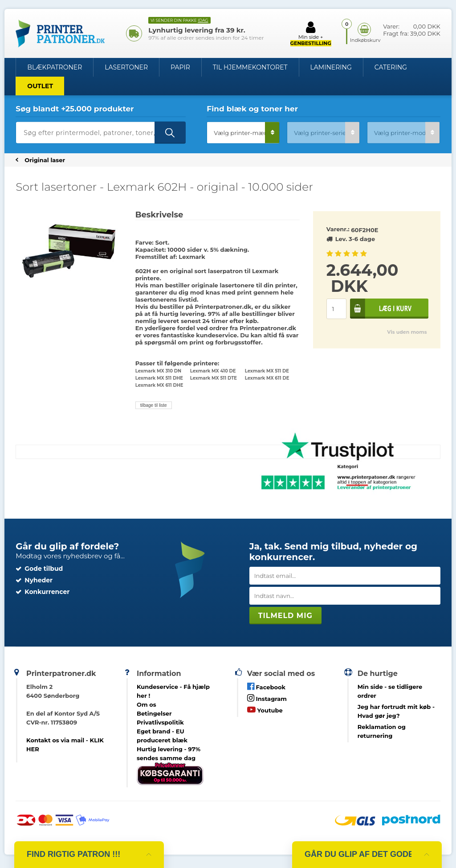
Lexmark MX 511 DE (267, 371)
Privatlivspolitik (160, 722)
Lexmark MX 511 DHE (159, 378)
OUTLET (40, 86)
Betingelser (154, 713)
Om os (147, 704)
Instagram (267, 698)
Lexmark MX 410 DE (213, 371)
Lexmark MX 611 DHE (159, 385)
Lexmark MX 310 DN (159, 371)
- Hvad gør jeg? (396, 711)
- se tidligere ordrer (390, 691)
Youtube (265, 710)
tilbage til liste (154, 405)
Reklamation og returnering (382, 731)
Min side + (311, 33)
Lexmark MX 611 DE (267, 378)
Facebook (266, 686)
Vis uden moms (407, 332)
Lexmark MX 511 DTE (214, 378)
